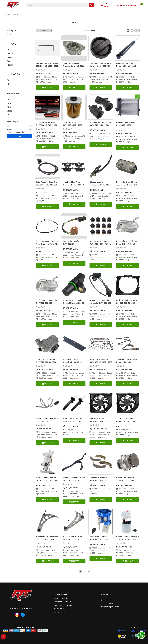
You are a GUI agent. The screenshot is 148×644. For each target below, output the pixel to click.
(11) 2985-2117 (106, 600)
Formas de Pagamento (63, 602)
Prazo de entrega (61, 612)
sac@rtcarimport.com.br (109, 607)
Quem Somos (59, 609)
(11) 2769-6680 (106, 603)
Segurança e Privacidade (63, 605)
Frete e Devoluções (61, 598)
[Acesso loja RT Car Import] (125, 5)
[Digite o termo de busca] (58, 5)
